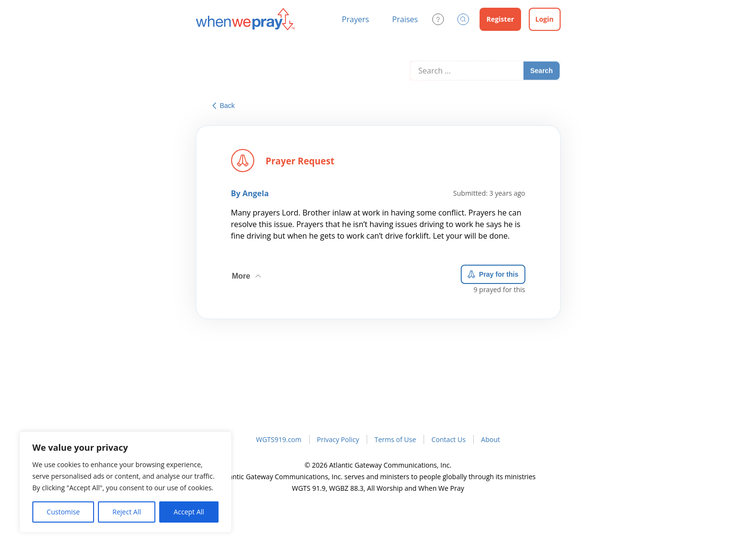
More (247, 272)
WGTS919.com (278, 439)
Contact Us (448, 439)
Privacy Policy (338, 439)
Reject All (127, 512)
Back (224, 106)
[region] (125, 482)
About (490, 439)
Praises (405, 19)
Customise (63, 512)
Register (500, 19)
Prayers (356, 19)
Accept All (189, 512)
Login (545, 19)
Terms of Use (395, 439)
